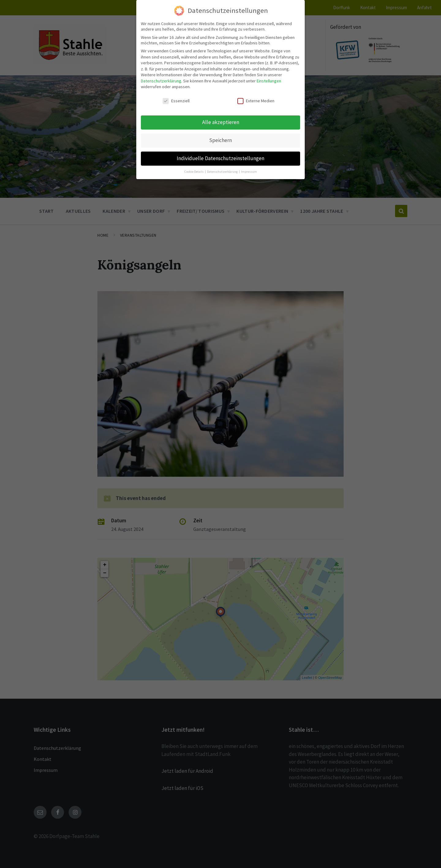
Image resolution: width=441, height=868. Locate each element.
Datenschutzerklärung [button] (223, 172)
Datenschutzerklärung (161, 81)
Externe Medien (256, 101)
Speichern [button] (221, 140)
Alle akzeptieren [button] (221, 122)
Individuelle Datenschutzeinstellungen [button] (221, 158)
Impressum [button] (249, 172)
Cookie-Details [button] (194, 172)
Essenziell (176, 101)
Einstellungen (269, 81)
